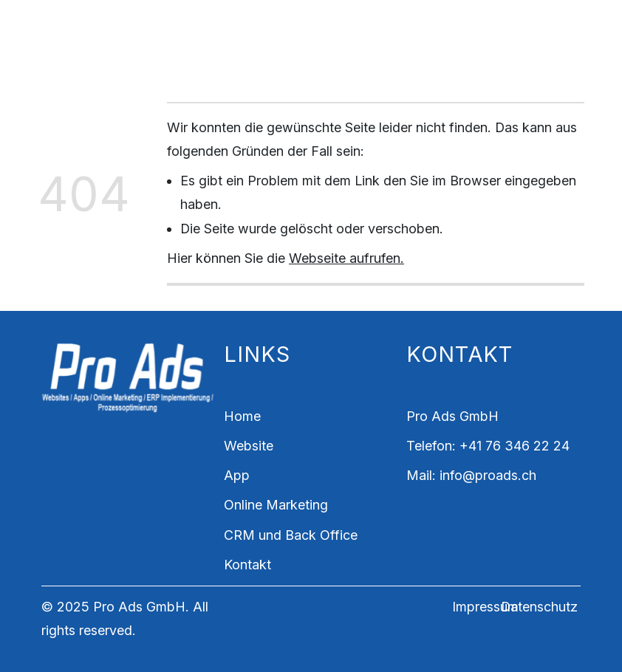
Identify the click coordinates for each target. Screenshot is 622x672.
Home (186, 27)
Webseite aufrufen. (346, 258)
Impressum (485, 607)
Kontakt (346, 51)
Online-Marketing (388, 27)
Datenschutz (539, 607)
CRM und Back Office (235, 51)
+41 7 (476, 446)
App (301, 27)
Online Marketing (276, 505)
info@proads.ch (488, 475)
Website (247, 27)
